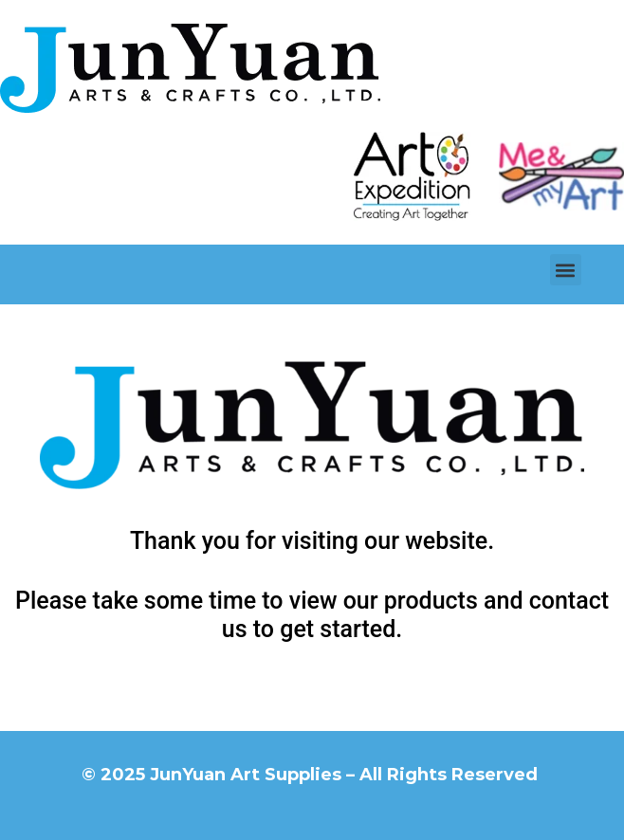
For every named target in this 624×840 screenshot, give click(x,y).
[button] (566, 270)
